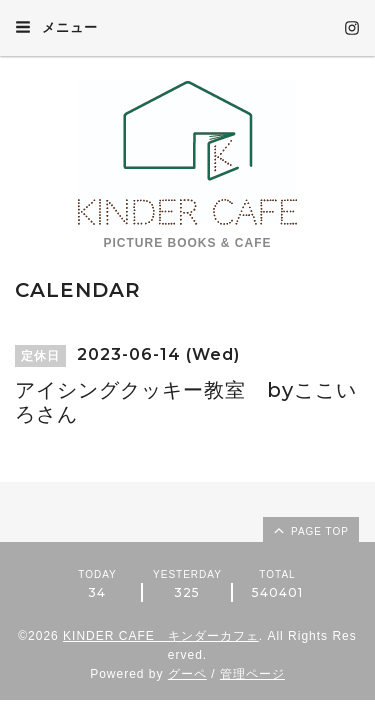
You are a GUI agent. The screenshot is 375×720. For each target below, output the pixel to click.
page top (310, 530)
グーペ (187, 674)
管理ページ (252, 674)
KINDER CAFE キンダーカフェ (161, 636)
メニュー (56, 27)
